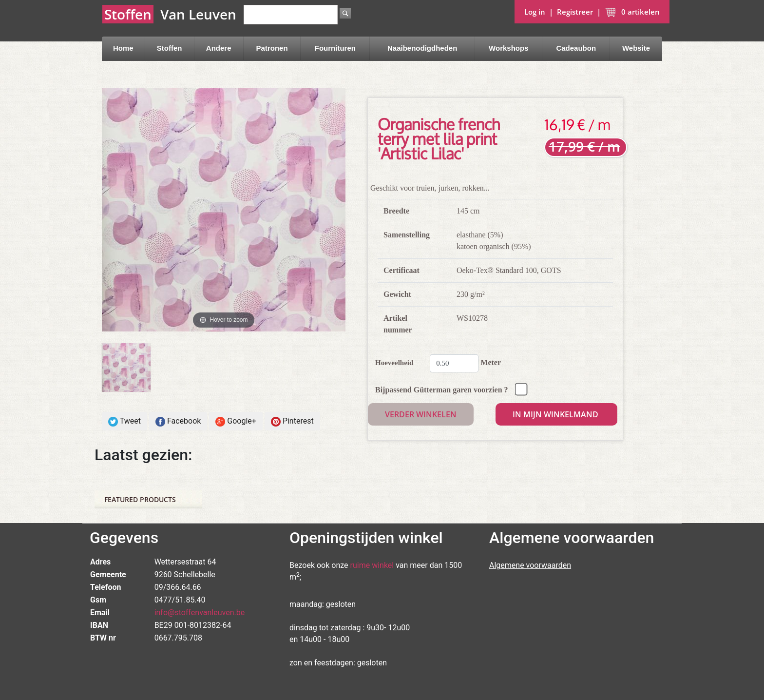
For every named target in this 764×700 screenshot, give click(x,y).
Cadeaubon (576, 48)
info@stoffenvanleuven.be (200, 612)
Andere (219, 48)
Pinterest (292, 421)
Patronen (272, 48)
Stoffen (170, 48)
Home (123, 48)
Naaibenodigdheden (422, 48)
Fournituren (335, 48)
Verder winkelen (421, 414)
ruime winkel (372, 565)
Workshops (508, 48)
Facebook (178, 421)
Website (636, 48)
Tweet (124, 421)
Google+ (236, 421)
